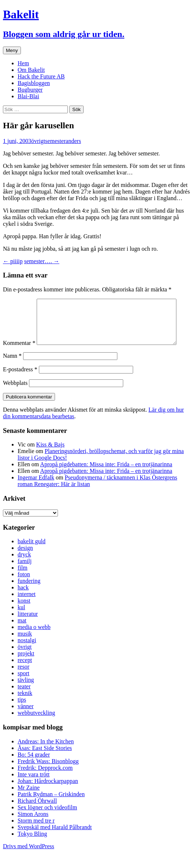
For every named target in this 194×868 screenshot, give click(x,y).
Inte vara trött (34, 790)
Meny (12, 50)
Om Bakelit (31, 70)
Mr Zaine (29, 803)
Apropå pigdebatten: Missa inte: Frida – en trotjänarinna (106, 480)
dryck (24, 570)
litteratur (28, 629)
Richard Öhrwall (37, 816)
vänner (26, 722)
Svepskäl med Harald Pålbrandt (55, 843)
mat (22, 636)
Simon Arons (33, 829)
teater (24, 702)
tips (22, 715)
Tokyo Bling (32, 849)
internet (27, 609)
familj (25, 576)
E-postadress (20, 385)
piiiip (13, 261)
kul (21, 623)
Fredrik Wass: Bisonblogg (48, 777)
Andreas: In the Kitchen (46, 757)
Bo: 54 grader (34, 770)
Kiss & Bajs (50, 460)
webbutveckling (36, 728)
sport (23, 689)
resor (23, 682)
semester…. (42, 261)
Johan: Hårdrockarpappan (48, 796)
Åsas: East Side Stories (45, 763)
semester (55, 141)
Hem (23, 63)
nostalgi (27, 656)
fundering (29, 596)
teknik (25, 708)
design (25, 563)
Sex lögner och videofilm (47, 823)
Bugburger (30, 90)
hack (23, 603)
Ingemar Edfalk (36, 493)
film (23, 583)
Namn (12, 371)
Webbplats (15, 398)
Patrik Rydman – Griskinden (51, 810)
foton (24, 590)
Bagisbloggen (34, 83)
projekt (26, 669)
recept (25, 675)
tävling (26, 695)
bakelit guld (32, 557)
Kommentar (19, 302)
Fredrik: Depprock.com (45, 783)
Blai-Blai (28, 96)
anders (73, 141)
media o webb (34, 642)
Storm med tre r (36, 836)
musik (25, 649)
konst (24, 616)
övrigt (38, 141)
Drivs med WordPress (29, 862)
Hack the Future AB (41, 76)
